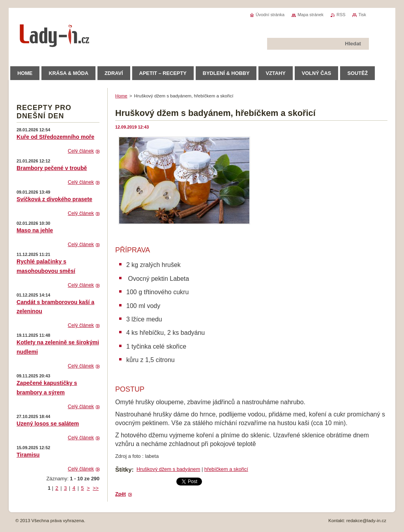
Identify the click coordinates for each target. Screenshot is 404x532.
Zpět (121, 494)
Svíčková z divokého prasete (54, 199)
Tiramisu (28, 455)
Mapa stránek (310, 15)
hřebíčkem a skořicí (226, 469)
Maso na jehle (35, 230)
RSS (341, 15)
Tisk (362, 15)
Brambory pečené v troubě (52, 168)
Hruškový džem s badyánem (168, 469)
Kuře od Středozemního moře (55, 137)
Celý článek (81, 151)
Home (121, 96)
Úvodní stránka (270, 15)
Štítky (123, 469)
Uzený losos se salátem (48, 424)
